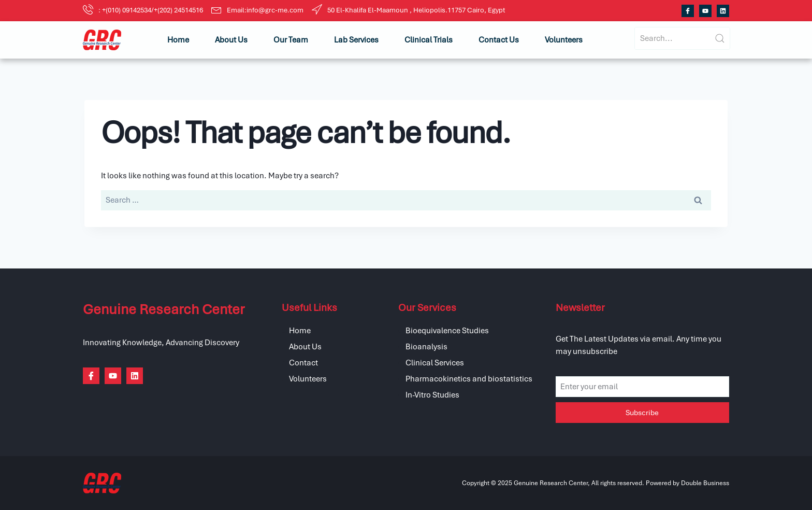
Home (178, 40)
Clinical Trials (429, 40)
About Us (231, 40)
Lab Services (356, 40)
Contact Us (499, 40)
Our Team (291, 40)
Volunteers (564, 40)
